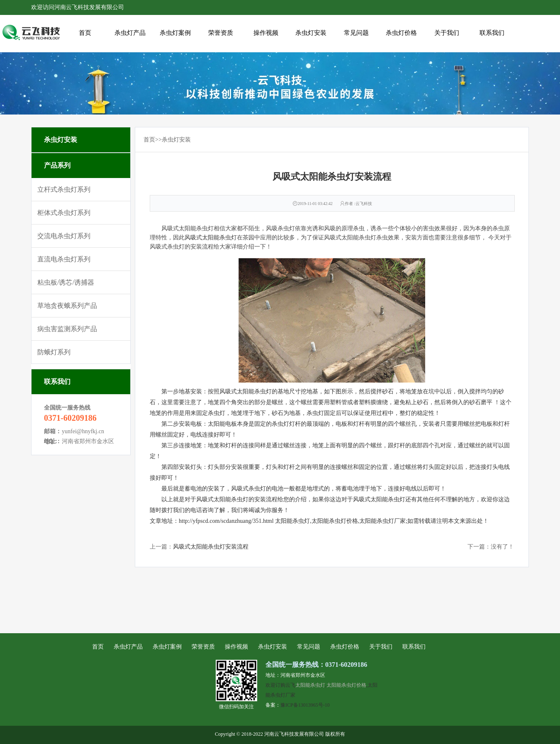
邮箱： (53, 431)
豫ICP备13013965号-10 (305, 705)
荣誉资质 (221, 33)
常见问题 (356, 33)
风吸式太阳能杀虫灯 (211, 238)
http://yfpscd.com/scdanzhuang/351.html (226, 521)
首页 (85, 33)
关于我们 (447, 33)
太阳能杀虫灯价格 (346, 685)
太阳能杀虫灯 (310, 685)
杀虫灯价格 (401, 33)
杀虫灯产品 (130, 33)
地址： (53, 441)
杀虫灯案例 (175, 33)
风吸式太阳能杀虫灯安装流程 (211, 547)
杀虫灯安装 (311, 33)
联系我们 (492, 33)
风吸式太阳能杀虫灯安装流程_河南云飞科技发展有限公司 (31, 34)
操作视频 (266, 33)
